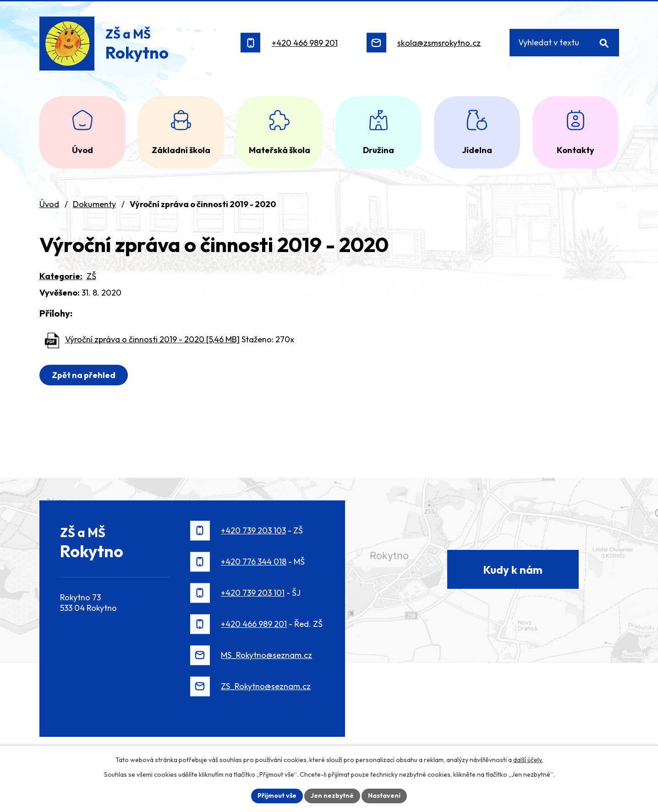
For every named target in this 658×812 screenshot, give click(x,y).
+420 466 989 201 (305, 43)
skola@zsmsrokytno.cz (439, 43)
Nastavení (384, 796)
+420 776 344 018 (254, 562)
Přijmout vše (277, 796)
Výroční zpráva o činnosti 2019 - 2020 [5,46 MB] (152, 339)
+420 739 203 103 (253, 530)
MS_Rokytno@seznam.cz (266, 655)
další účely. (528, 760)
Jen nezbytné (332, 796)
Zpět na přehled (84, 375)
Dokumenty (94, 204)
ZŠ (91, 276)
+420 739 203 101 (253, 593)
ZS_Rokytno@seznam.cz (266, 686)
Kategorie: (61, 276)
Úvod (49, 204)
